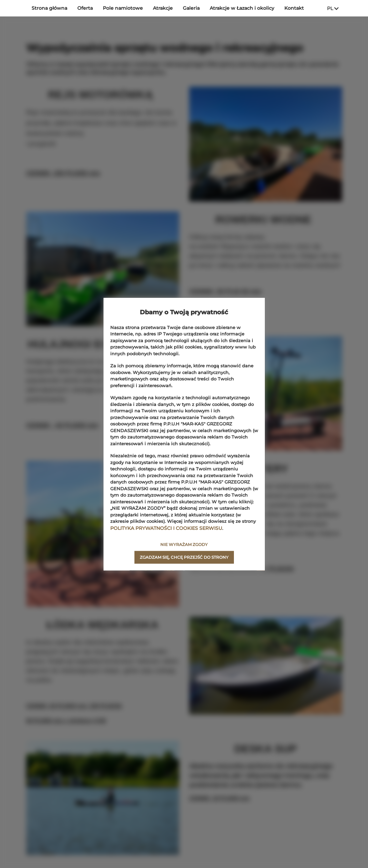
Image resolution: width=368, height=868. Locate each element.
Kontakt (294, 8)
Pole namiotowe (123, 8)
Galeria (191, 8)
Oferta (85, 8)
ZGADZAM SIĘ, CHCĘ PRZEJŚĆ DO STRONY (184, 557)
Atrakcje (163, 8)
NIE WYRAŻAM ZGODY (184, 544)
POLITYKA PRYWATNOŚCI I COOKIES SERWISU (163, 528)
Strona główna (49, 8)
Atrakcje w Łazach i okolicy (242, 8)
